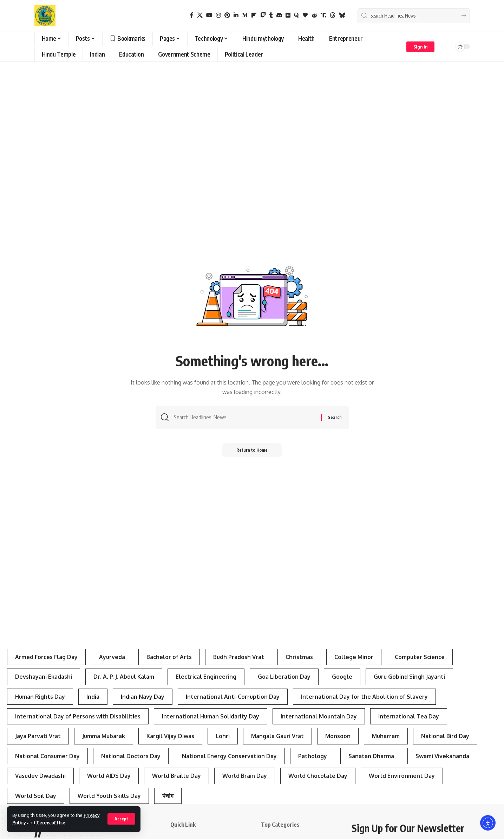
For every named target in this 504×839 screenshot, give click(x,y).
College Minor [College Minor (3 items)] (354, 657)
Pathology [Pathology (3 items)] (313, 756)
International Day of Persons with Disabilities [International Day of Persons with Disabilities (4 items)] (78, 716)
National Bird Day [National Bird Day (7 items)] (445, 736)
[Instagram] (218, 15)
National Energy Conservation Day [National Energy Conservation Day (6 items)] (229, 756)
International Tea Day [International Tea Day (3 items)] (409, 716)
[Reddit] (314, 15)
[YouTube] (209, 15)
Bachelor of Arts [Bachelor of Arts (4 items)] (169, 657)
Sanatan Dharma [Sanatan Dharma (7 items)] (371, 756)
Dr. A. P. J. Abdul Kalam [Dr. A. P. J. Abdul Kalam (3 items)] (124, 677)
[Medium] (245, 15)
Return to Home (252, 450)
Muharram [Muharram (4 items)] (386, 736)
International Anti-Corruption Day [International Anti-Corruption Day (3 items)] (233, 697)
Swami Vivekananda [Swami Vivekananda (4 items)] (442, 756)
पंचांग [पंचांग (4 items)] (168, 796)
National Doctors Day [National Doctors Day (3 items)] (131, 756)
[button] (121, 819)
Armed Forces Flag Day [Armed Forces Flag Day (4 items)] (46, 657)
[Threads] (333, 15)
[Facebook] (192, 15)
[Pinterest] (227, 15)
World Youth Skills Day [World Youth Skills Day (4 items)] (109, 796)
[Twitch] (263, 15)
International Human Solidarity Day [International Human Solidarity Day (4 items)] (211, 716)
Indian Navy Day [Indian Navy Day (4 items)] (143, 697)
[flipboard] (254, 15)
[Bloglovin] (305, 15)
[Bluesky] (342, 15)
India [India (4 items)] (93, 697)
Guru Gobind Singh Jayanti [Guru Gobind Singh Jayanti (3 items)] (409, 677)
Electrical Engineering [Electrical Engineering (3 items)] (206, 677)
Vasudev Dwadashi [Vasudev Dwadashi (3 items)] (40, 776)
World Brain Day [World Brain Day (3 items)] (245, 776)
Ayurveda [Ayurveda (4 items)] (112, 657)
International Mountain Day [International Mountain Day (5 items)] (319, 716)
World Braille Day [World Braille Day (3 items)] (176, 776)
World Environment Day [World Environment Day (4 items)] (402, 776)
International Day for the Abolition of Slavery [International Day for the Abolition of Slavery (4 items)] (364, 697)
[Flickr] (288, 15)
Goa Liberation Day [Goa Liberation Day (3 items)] (284, 677)
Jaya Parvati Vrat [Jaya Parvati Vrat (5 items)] (38, 736)
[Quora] (296, 15)
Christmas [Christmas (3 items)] (299, 657)
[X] (200, 15)
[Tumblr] (271, 15)
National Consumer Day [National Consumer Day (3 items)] (47, 756)
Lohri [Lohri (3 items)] (223, 736)
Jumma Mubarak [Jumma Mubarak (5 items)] (104, 736)
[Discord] (279, 15)
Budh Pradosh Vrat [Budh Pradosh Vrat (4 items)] (239, 657)
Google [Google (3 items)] (342, 677)
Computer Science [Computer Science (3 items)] (420, 657)
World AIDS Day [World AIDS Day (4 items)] (109, 776)
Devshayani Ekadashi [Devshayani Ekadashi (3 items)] (44, 677)
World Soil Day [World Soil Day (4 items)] (36, 796)
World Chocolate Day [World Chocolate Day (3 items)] (318, 776)
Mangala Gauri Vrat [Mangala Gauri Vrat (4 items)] (277, 736)
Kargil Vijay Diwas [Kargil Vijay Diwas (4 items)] (170, 736)
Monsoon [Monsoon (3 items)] (338, 736)
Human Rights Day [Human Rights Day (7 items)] (40, 697)
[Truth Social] (323, 15)
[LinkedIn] (236, 15)
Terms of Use (51, 822)
